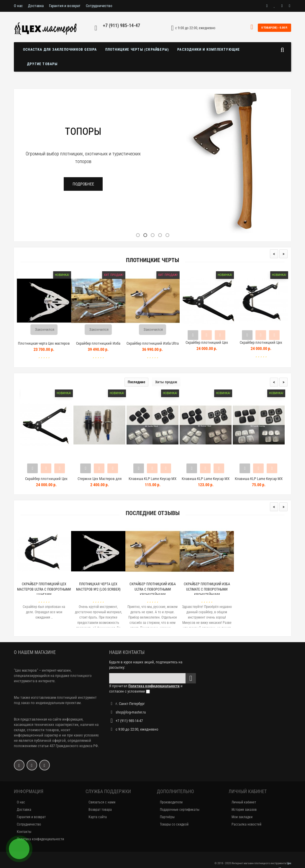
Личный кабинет (244, 802)
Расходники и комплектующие (209, 50)
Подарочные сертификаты (180, 810)
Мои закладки (242, 817)
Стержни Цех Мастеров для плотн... (100, 481)
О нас (18, 6)
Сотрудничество (99, 6)
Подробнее (83, 184)
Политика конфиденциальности (40, 839)
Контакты (24, 832)
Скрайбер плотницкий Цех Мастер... (46, 481)
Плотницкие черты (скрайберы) (137, 50)
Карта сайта (98, 817)
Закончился (51, 329)
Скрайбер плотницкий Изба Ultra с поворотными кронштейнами (159, 346)
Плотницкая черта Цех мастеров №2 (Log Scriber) (51, 346)
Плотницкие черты (152, 260)
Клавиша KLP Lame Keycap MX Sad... (152, 481)
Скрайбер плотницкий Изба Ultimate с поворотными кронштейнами (207, 589)
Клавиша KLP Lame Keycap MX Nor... (206, 481)
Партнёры (167, 817)
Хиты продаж (166, 382)
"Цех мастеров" (26, 670)
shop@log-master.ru (131, 712)
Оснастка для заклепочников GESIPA (60, 50)
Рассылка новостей (246, 824)
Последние (136, 382)
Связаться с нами (102, 802)
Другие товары (42, 64)
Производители (171, 802)
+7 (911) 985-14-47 (122, 26)
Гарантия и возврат (65, 6)
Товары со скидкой (174, 824)
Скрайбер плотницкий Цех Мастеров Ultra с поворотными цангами (44, 589)
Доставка (36, 6)
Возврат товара (100, 810)
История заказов (244, 810)
